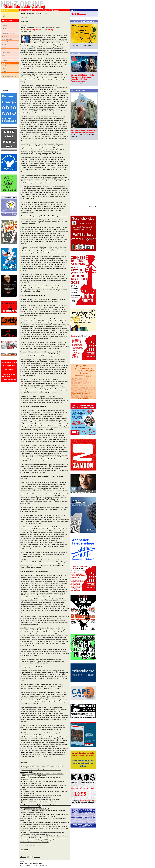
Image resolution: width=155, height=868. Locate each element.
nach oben (37, 857)
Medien (4, 47)
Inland (4, 28)
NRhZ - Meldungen (78, 14)
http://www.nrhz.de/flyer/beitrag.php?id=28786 (34, 842)
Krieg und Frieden (8, 39)
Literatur (4, 61)
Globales (5, 36)
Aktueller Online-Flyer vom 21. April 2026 (32, 13)
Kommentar (5, 42)
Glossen (4, 44)
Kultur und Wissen (8, 58)
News (3, 23)
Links (3, 68)
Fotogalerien (6, 53)
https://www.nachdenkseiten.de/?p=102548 (36, 809)
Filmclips (5, 50)
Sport (3, 55)
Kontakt (4, 74)
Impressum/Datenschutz (10, 77)
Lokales (4, 26)
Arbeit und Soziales (8, 31)
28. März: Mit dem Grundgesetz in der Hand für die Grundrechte (84, 132)
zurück (22, 17)
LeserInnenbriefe (7, 66)
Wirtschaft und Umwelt (9, 34)
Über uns (5, 71)
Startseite (23, 857)
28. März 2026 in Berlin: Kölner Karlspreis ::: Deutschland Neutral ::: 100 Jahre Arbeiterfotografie (83, 78)
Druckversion (24, 21)
